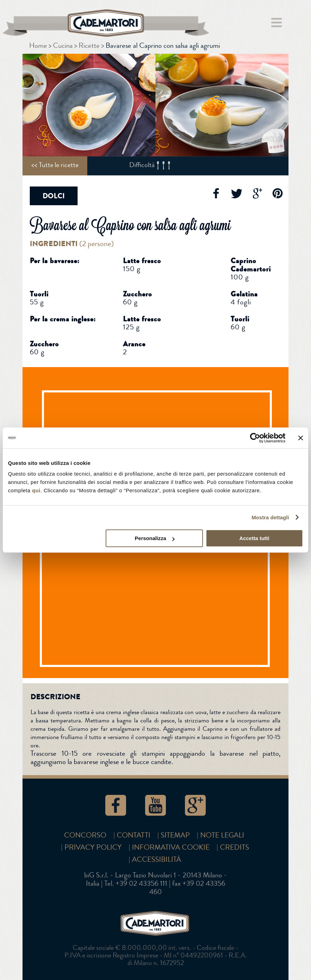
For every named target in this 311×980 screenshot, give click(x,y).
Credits (234, 847)
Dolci (54, 196)
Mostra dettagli (270, 517)
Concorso (85, 835)
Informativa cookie (171, 847)
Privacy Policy (93, 847)
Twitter (236, 193)
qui (36, 490)
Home (38, 46)
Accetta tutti (254, 538)
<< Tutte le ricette (55, 165)
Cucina (63, 46)
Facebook (215, 193)
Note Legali (222, 835)
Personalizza (155, 538)
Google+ (257, 193)
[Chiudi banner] (301, 438)
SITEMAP (175, 835)
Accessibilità (157, 860)
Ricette (89, 46)
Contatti (134, 835)
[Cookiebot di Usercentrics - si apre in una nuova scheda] (255, 438)
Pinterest (278, 193)
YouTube (155, 805)
